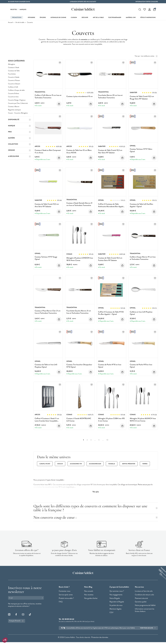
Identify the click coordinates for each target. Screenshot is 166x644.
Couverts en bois (13, 97)
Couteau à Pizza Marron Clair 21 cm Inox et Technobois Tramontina (48, 312)
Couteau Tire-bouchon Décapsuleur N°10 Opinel (79, 366)
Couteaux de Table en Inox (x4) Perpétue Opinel (46, 366)
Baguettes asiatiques (14, 110)
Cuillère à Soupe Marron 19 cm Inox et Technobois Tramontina (143, 258)
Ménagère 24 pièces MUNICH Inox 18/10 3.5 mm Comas (143, 420)
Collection (20, 144)
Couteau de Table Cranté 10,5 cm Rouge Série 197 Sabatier (142, 98)
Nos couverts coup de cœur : (96, 517)
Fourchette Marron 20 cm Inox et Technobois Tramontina (110, 96)
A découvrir (20, 156)
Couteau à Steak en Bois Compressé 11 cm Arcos (48, 151)
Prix (20, 132)
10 (107, 440)
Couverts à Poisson (14, 80)
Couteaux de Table (14, 71)
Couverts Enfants (14, 94)
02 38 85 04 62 (68, 619)
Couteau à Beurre (14, 107)
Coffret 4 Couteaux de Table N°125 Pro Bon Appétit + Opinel (111, 313)
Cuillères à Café (13, 87)
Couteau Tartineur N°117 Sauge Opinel (46, 258)
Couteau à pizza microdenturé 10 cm (80, 96)
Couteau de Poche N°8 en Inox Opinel (141, 366)
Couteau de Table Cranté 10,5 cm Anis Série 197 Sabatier (47, 205)
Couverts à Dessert (14, 84)
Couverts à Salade (14, 77)
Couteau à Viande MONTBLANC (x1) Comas (79, 420)
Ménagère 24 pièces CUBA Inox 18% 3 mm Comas (111, 420)
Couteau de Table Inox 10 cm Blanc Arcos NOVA (79, 151)
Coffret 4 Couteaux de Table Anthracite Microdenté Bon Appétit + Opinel (111, 207)
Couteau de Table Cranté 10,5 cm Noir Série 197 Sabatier (110, 151)
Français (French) (17, 621)
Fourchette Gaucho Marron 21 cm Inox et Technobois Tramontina (79, 312)
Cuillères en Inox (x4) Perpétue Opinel (141, 313)
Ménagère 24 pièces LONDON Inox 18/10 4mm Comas (80, 259)
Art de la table (20, 22)
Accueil (10, 22)
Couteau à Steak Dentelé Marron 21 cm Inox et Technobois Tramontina (79, 204)
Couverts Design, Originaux (17, 100)
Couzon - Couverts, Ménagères (18, 113)
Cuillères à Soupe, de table (16, 90)
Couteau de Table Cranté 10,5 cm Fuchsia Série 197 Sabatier (110, 259)
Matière (20, 138)
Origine (20, 150)
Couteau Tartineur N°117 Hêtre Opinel (141, 150)
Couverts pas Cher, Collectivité (18, 103)
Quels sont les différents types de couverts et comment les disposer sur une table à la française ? (96, 508)
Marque (20, 126)
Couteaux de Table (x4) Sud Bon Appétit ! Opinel (141, 205)
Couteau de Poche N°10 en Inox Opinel (110, 366)
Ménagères (12, 64)
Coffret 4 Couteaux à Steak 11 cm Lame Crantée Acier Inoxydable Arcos (47, 421)
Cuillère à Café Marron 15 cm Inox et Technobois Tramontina (48, 96)
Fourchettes (12, 74)
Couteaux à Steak (14, 68)
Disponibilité (20, 120)
